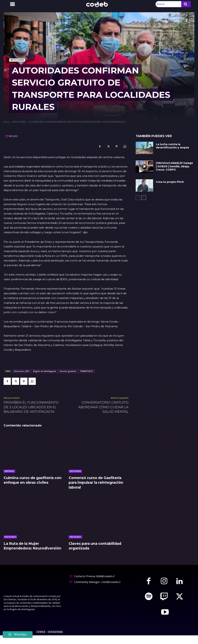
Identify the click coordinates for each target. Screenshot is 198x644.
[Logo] (99, 4)
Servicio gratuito (68, 371)
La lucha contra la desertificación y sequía (172, 146)
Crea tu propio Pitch (170, 182)
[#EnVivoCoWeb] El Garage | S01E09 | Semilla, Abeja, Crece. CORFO (175, 166)
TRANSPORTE (87, 371)
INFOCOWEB (17, 60)
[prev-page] (138, 198)
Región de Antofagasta (45, 371)
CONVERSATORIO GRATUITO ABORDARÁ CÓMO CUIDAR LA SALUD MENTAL (103, 407)
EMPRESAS (9, 471)
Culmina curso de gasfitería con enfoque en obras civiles (31, 480)
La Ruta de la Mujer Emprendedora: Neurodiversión (22, 548)
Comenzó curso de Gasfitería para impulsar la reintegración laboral (97, 482)
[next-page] (144, 198)
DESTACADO (75, 471)
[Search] (186, 4)
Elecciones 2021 (22, 371)
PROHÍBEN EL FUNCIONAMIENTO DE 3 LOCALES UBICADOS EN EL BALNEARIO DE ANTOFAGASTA (31, 407)
